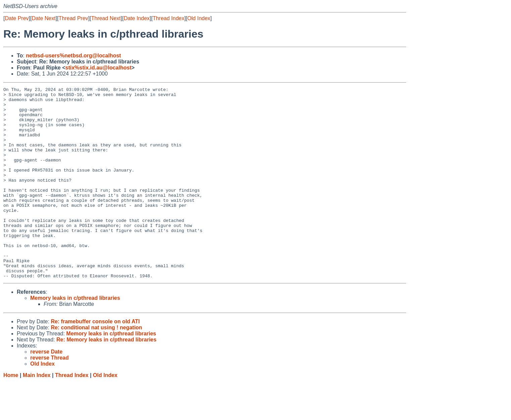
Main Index (37, 413)
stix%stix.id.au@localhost (98, 68)
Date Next (43, 18)
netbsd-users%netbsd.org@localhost (73, 56)
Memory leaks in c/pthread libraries (75, 336)
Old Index (199, 18)
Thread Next (106, 18)
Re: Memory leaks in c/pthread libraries (106, 378)
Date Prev (17, 18)
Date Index (136, 18)
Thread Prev (74, 18)
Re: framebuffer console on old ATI (95, 360)
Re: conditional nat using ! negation (96, 366)
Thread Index (169, 18)
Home (11, 413)
